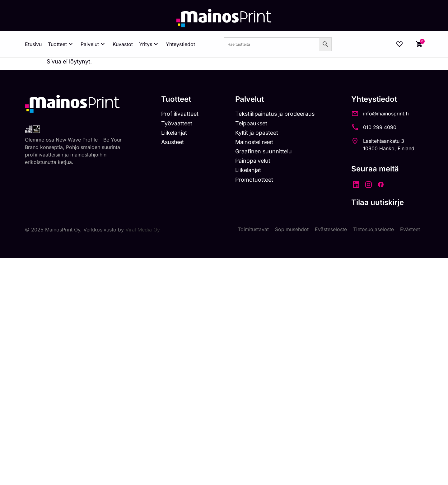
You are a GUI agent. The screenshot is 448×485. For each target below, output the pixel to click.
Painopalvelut (254, 161)
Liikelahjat (174, 133)
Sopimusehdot (292, 230)
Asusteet (173, 142)
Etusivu (33, 44)
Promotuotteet (256, 180)
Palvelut (93, 44)
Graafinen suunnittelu (265, 151)
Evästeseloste (331, 230)
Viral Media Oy (143, 230)
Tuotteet (61, 44)
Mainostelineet (256, 142)
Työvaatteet (177, 123)
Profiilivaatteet (180, 114)
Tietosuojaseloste (373, 230)
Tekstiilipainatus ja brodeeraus (277, 114)
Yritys (149, 44)
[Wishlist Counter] (399, 44)
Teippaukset (253, 123)
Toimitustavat (253, 230)
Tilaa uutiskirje (380, 202)
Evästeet (410, 230)
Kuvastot (123, 44)
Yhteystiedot (180, 44)
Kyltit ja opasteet (258, 133)
